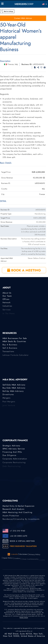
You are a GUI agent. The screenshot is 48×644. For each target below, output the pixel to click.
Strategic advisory (11, 446)
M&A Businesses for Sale (15, 338)
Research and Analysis (13, 509)
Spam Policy (8, 559)
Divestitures (8, 395)
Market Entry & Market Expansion (18, 506)
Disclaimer (23, 554)
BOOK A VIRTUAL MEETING (22, 541)
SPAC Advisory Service (14, 449)
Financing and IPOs (12, 452)
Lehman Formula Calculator (16, 356)
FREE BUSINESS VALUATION (23, 546)
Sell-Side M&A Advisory (14, 385)
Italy (16, 64)
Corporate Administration (15, 460)
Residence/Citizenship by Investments (21, 520)
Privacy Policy (35, 555)
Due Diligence (9, 456)
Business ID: (27, 64)
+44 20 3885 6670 (18, 536)
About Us (7, 293)
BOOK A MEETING (24, 270)
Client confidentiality (30, 560)
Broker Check (24, 620)
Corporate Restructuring (14, 463)
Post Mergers (9, 403)
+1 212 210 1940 (17, 531)
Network (7, 303)
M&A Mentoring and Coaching (17, 513)
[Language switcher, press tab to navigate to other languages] (41, 4)
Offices (6, 300)
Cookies (17, 560)
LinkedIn (13, 554)
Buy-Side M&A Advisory (14, 388)
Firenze (11, 64)
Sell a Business (10, 349)
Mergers (6, 399)
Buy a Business (10, 345)
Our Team (7, 296)
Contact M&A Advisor (23, 18)
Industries (7, 307)
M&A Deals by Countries (14, 342)
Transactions (8, 352)
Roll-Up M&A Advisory (13, 392)
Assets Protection (11, 516)
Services (7, 311)
